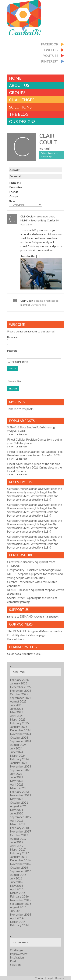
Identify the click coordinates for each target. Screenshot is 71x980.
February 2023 (19, 792)
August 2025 (18, 701)
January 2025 (19, 727)
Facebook (50, 44)
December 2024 (20, 730)
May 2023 (17, 781)
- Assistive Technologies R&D (35, 570)
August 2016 (18, 875)
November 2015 (21, 900)
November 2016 (21, 864)
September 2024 (21, 741)
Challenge (16, 950)
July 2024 (16, 748)
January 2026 (19, 683)
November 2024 (21, 734)
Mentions (15, 182)
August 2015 (18, 907)
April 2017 (17, 846)
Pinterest (50, 61)
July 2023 (16, 774)
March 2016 (18, 893)
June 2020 (17, 813)
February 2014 (19, 925)
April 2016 (17, 889)
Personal (15, 176)
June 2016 (17, 882)
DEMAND (26, 616)
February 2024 (19, 759)
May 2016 (17, 886)
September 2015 (21, 904)
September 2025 (21, 698)
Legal (50, 978)
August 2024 (18, 745)
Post (25, 434)
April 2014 (17, 918)
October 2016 (19, 867)
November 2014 (21, 914)
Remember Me (18, 362)
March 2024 (18, 756)
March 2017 (18, 849)
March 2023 (18, 788)
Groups (17, 92)
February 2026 (19, 680)
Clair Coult (48, 139)
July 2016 (16, 878)
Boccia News (15, 639)
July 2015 (16, 911)
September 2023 (21, 770)
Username (34, 340)
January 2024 (19, 763)
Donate (60, 978)
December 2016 (20, 860)
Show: (12, 201)
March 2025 (18, 719)
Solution (15, 965)
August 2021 (18, 806)
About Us (19, 85)
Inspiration (17, 957)
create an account (26, 331)
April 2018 (17, 821)
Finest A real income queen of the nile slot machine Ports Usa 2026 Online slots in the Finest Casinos (34, 467)
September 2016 (21, 871)
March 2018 (18, 824)
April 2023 (17, 784)
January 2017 (19, 857)
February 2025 (19, 723)
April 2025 (17, 716)
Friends (14, 192)
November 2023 (21, 766)
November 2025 (21, 691)
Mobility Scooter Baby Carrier (38, 220)
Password (34, 354)
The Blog (19, 114)
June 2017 (17, 842)
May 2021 (17, 810)
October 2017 (19, 835)
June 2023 (17, 777)
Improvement (19, 954)
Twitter (51, 50)
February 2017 (19, 853)
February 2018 (19, 828)
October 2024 (19, 737)
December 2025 (20, 687)
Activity (14, 170)
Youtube (51, 56)
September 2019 (21, 817)
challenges (22, 100)
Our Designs (22, 121)
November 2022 (21, 795)
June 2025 (17, 709)
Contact (40, 978)
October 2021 (19, 802)
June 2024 (17, 752)
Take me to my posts (20, 409)
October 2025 (19, 694)
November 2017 (21, 831)
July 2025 (16, 705)
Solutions (20, 107)
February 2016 (19, 896)
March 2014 (18, 922)
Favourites (16, 187)
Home (15, 78)
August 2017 (18, 839)
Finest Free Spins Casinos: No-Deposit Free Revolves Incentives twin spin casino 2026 (35, 453)
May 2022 (17, 799)
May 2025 (17, 712)
